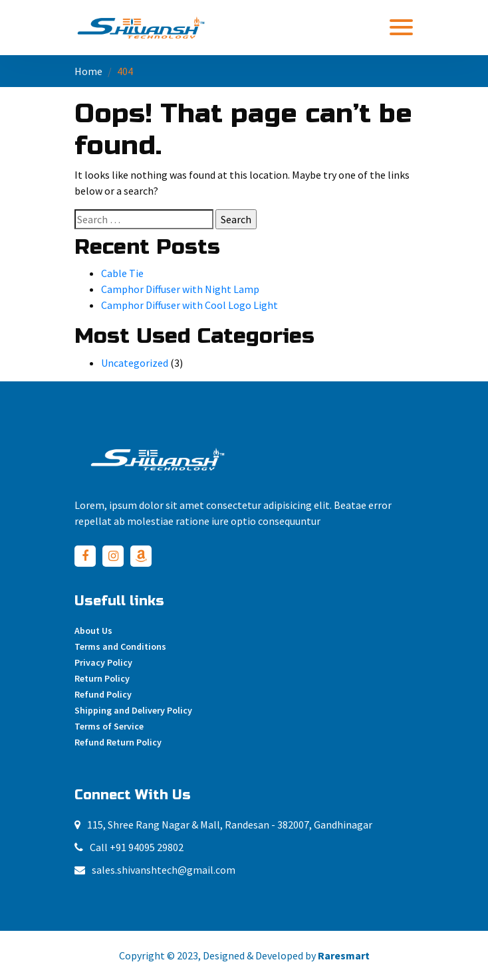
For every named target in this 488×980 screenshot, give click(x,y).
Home (88, 71)
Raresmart (344, 955)
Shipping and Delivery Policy (133, 710)
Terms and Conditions (120, 646)
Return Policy (102, 678)
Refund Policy (103, 694)
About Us (93, 631)
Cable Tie (122, 273)
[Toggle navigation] (401, 27)
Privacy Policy (103, 662)
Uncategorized (135, 363)
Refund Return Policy (118, 742)
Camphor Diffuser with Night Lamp (180, 289)
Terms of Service (109, 726)
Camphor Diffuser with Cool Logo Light (189, 305)
